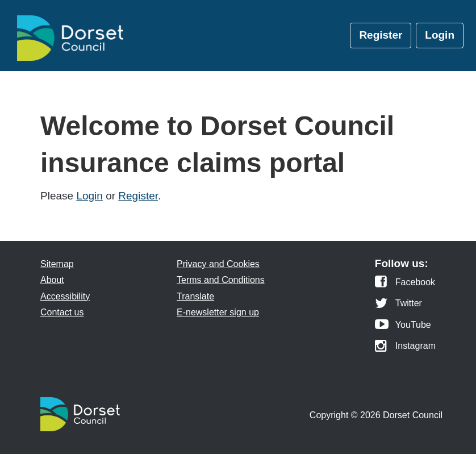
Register (381, 35)
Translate (195, 296)
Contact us (62, 312)
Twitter (409, 303)
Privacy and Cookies (218, 264)
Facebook (415, 282)
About (52, 280)
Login (440, 35)
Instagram (416, 346)
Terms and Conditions (221, 280)
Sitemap (57, 264)
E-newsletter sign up (218, 312)
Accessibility (65, 296)
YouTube (413, 325)
